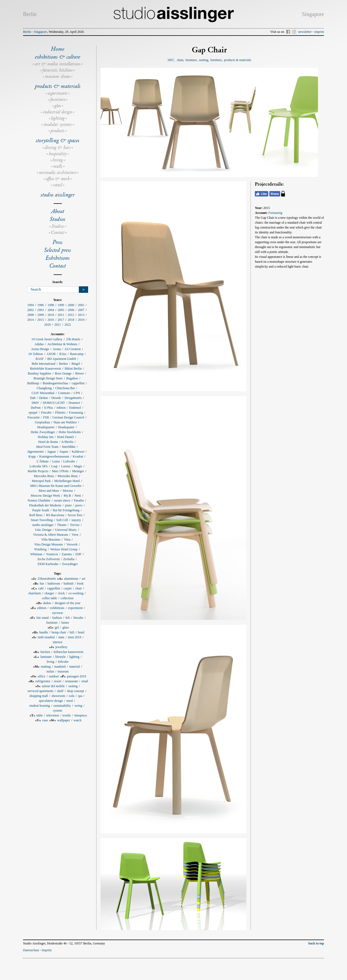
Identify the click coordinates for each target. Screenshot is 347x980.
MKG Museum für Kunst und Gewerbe (56, 486)
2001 (81, 305)
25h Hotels (73, 339)
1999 (61, 305)
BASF (40, 359)
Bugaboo (72, 378)
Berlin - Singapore (35, 32)
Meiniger (78, 471)
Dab (33, 398)
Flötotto (60, 413)
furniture (58, 99)
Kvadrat (78, 456)
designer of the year (68, 603)
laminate (46, 657)
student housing (40, 706)
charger (49, 593)
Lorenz (66, 466)
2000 (71, 305)
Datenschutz (31, 950)
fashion (57, 618)
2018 (71, 320)
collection (67, 598)
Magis (78, 466)
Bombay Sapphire (39, 373)
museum (63, 671)
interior (58, 642)
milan (50, 671)
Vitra (67, 540)
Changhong (44, 388)
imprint (319, 32)
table (39, 715)
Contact (58, 232)
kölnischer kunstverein (68, 652)
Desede (56, 398)
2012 (71, 315)
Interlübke (69, 447)
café (41, 588)
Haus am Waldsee (65, 422)
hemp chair (59, 632)
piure (68, 505)
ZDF (78, 554)
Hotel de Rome (48, 442)
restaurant (71, 681)
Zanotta (67, 554)
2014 (30, 320)
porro (79, 505)
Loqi (54, 466)
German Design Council (68, 417)
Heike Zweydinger (43, 432)
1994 (30, 305)
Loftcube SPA (39, 466)
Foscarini (33, 417)
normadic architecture (58, 172)
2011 (61, 315)
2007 (81, 310)
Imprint (47, 950)
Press (58, 242)
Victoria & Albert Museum (51, 535)
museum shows (58, 76)
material (74, 667)
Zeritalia (69, 559)
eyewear (58, 613)
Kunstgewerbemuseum (54, 456)
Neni (78, 496)
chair (79, 588)
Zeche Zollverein (49, 559)
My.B (67, 496)
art (84, 579)
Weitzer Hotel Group (64, 549)
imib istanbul (46, 637)
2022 (68, 325)
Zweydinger (70, 564)
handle (44, 632)
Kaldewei (78, 452)
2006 (71, 310)
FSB (46, 417)
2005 (61, 310)
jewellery (61, 647)
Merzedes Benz (68, 476)
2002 (30, 310)
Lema (56, 461)
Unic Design (43, 530)
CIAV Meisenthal (43, 393)
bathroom (54, 583)
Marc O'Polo (60, 471)
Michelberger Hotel (67, 481)
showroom (58, 696)
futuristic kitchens (58, 70)
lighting (58, 118)
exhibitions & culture (58, 57)
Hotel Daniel (66, 437)
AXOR (51, 354)
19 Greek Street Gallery (47, 339)
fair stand (42, 618)
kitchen (45, 652)
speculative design (51, 701)
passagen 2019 (76, 676)
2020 (47, 325)
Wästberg (40, 549)
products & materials (58, 86)
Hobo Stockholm (70, 432)
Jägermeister (36, 452)
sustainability (62, 706)
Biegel (76, 364)
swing (78, 706)
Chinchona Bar (65, 388)
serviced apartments (41, 691)
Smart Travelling (42, 520)
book (80, 583)
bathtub (69, 583)
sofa (72, 696)
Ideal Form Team (47, 447)
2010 (51, 315)
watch (78, 720)
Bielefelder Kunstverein (45, 369)
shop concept (75, 691)
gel (57, 627)
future (65, 623)
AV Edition (36, 354)
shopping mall (38, 696)
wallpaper (64, 720)
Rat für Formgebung (66, 510)
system (58, 711)
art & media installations (58, 64)
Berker (64, 364)
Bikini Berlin (73, 369)
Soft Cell (62, 520)
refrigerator (43, 681)
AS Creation (72, 349)
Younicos (52, 554)
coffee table (49, 598)
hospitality (58, 154)
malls (58, 166)
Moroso (68, 491)
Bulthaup (33, 383)
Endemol (75, 408)
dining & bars (58, 148)
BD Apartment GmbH (62, 359)
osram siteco (62, 500)
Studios (58, 219)
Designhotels (73, 398)
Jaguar (52, 452)
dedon (47, 603)
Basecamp (77, 354)
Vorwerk (72, 544)
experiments (58, 93)
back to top (316, 943)
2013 (81, 315)
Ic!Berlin (67, 442)
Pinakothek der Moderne (45, 505)
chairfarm (35, 593)
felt (68, 618)
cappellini (78, 383)
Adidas (39, 344)
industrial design (58, 112)
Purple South (41, 510)
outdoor (54, 676)
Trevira (75, 525)
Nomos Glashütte (39, 500)
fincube (78, 618)
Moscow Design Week (45, 496)
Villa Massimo (51, 540)
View (75, 535)
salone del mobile (53, 686)
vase (45, 720)
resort (58, 681)
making (46, 667)
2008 (31, 315)
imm (61, 637)
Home (58, 49)
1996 (41, 305)
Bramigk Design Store (48, 378)
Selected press (58, 250)
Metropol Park (41, 481)
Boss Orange (63, 373)
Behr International (44, 364)
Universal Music (66, 530)
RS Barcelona (55, 515)
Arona (57, 349)
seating (73, 686)
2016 (51, 320)
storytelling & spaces (58, 140)
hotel (81, 632)
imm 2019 (75, 637)
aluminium (71, 579)
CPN (77, 393)
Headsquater (66, 427)
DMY (36, 403)
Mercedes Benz (44, 476)
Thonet (62, 525)
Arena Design (40, 349)
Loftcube (69, 461)
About (58, 211)
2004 (51, 310)
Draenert (74, 403)
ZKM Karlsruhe (48, 564)
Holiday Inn (46, 437)
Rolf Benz (36, 515)
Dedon (43, 398)
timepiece (81, 715)
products (58, 131)
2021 (58, 325)
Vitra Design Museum (49, 544)
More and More (49, 491)
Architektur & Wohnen (62, 344)
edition (61, 408)
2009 (41, 315)
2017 (61, 320)
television (53, 715)
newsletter (305, 32)
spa (80, 696)
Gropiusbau (42, 422)
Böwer (79, 373)
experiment (75, 608)
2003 (41, 310)
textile (67, 715)
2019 (81, 320)
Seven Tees (75, 515)
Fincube (46, 413)
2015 (41, 320)
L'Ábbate (43, 461)
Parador (79, 500)
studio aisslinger (58, 195)
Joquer (64, 452)
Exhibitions (58, 258)
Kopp (32, 456)
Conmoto (64, 393)
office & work (58, 179)
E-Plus (49, 408)
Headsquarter (46, 427)
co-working (76, 593)
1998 (51, 305)
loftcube (63, 662)
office (41, 676)
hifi (72, 632)
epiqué (33, 413)
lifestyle (61, 657)
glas (58, 106)
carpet (68, 588)
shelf (60, 691)
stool (70, 701)
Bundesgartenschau (55, 383)
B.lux (63, 354)
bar (42, 583)
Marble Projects (38, 471)
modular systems (58, 124)
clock (61, 593)
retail (58, 185)
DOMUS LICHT (54, 403)
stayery (76, 520)
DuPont (36, 408)
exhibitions (57, 608)
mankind (60, 667)
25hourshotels (46, 579)
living (58, 160)
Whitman (36, 554)
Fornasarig (76, 413)
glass (66, 627)
